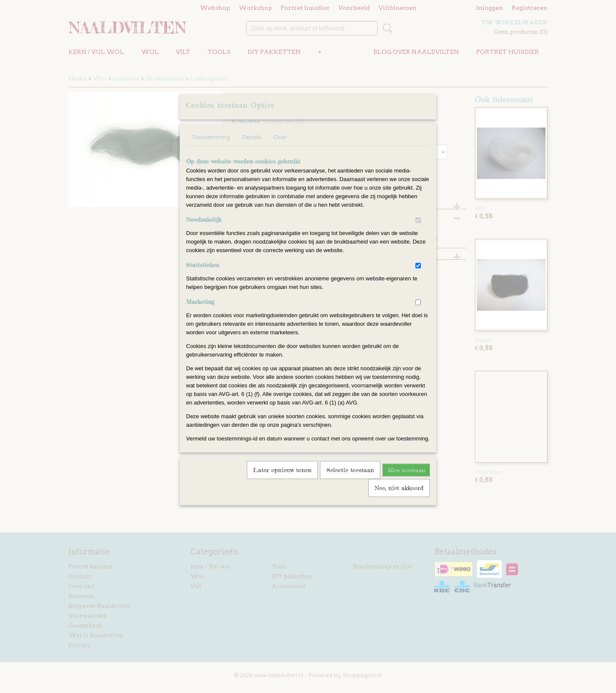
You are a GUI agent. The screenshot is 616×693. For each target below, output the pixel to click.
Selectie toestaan (350, 481)
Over (280, 148)
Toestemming (211, 148)
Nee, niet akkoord (399, 499)
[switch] (418, 231)
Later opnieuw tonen (282, 481)
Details (252, 148)
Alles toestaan (406, 481)
